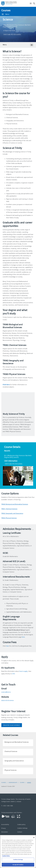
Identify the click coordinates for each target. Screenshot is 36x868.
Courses (6, 10)
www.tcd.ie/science (7, 700)
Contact (20, 832)
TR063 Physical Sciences (9, 518)
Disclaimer (5, 832)
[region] (18, 851)
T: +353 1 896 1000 (7, 806)
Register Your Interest (12, 725)
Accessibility (5, 824)
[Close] (34, 838)
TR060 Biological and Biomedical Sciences (15, 504)
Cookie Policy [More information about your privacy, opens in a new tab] (6, 856)
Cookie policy (21, 824)
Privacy (4, 828)
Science (29, 783)
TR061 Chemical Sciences (9, 509)
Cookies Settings (22, 828)
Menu (6, 14)
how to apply (23, 671)
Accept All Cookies (18, 865)
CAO (13, 674)
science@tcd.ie (6, 692)
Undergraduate (13, 783)
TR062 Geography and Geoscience (12, 513)
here (23, 637)
